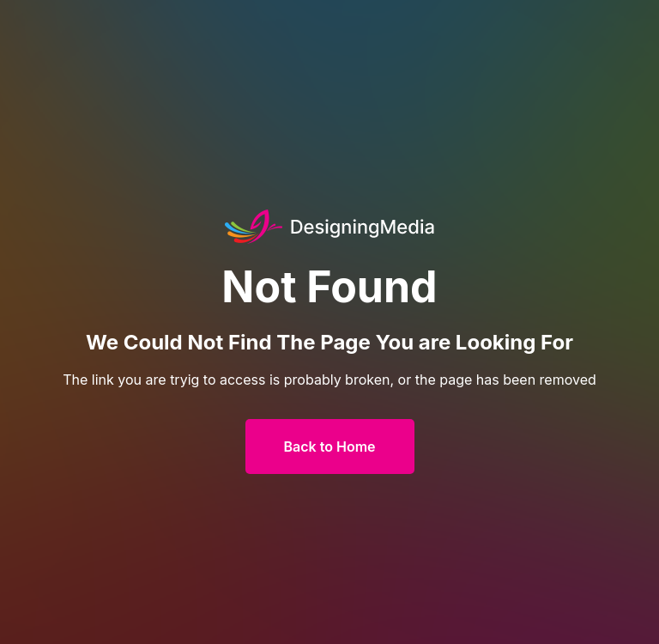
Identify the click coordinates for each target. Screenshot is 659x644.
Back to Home (330, 447)
